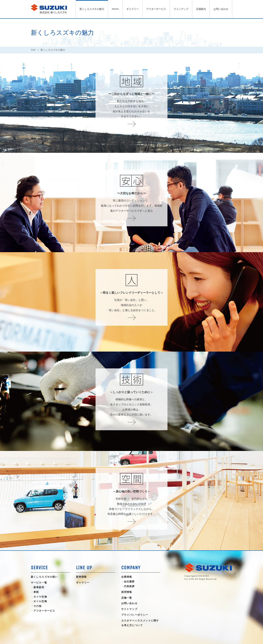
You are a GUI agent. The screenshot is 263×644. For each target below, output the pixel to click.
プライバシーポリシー (135, 615)
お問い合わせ (221, 9)
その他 (37, 606)
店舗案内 (201, 9)
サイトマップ (129, 609)
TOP (33, 50)
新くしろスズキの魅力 (92, 9)
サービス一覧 (39, 583)
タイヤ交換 (40, 597)
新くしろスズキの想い (44, 577)
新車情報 (81, 577)
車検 (36, 592)
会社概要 (129, 582)
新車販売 (39, 587)
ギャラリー (133, 9)
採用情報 (127, 592)
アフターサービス (156, 9)
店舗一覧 (127, 598)
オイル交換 (40, 601)
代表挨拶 (129, 586)
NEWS (115, 9)
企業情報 (127, 577)
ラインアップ (181, 9)
